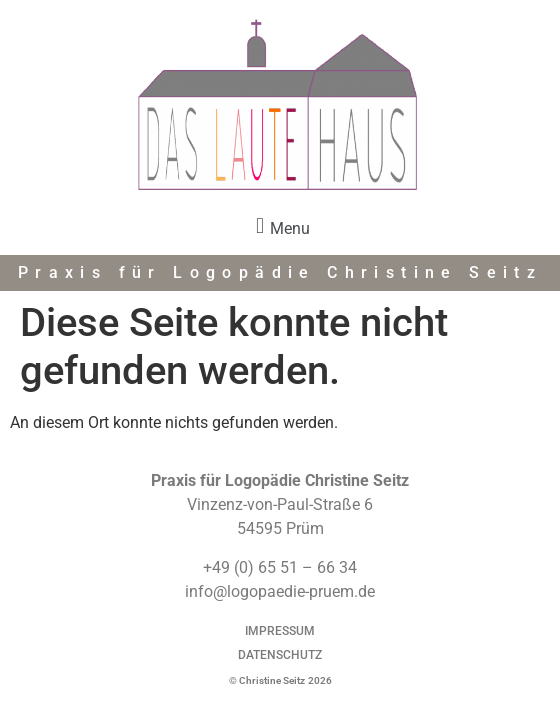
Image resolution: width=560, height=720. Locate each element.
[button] (280, 226)
